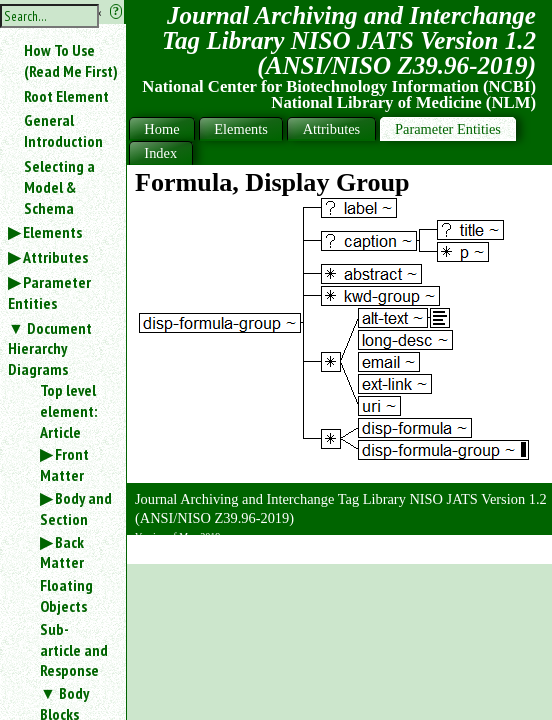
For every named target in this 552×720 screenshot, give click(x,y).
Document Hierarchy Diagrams (50, 349)
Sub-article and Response (74, 650)
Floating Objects (66, 595)
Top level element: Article (68, 411)
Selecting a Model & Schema (59, 187)
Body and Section (76, 508)
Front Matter (64, 464)
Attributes (55, 257)
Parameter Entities (49, 292)
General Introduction (63, 130)
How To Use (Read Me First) (71, 60)
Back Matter (62, 552)
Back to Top (497, 553)
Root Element (66, 96)
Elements (52, 232)
